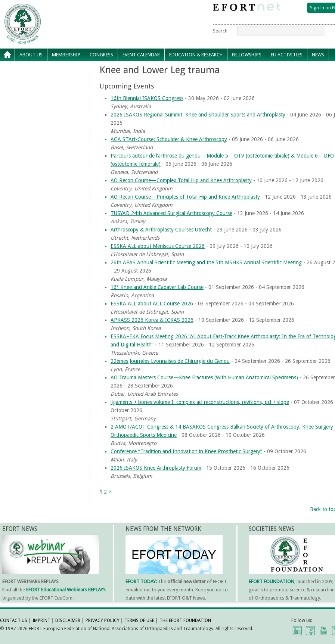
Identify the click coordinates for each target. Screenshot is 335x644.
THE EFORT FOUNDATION (185, 620)
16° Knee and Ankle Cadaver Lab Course (157, 287)
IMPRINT (41, 620)
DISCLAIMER (68, 620)
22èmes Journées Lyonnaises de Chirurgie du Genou (170, 361)
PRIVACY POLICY (103, 620)
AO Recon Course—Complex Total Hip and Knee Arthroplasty (181, 180)
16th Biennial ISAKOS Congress (147, 98)
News (318, 55)
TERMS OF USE (139, 620)
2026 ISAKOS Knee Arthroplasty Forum (156, 468)
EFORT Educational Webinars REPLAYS (66, 590)
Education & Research (196, 55)
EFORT (65, 9)
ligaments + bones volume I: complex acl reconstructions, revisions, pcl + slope (200, 402)
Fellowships (247, 55)
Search (220, 31)
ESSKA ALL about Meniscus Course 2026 (158, 246)
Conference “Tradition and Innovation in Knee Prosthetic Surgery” (186, 451)
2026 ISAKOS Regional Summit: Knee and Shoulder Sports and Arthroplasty (198, 115)
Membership (66, 55)
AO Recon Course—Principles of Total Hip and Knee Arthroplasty (185, 197)
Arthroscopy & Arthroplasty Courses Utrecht (161, 230)
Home (7, 55)
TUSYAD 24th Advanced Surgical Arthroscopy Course (171, 213)
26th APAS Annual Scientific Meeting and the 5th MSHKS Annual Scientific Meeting (206, 262)
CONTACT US (14, 620)
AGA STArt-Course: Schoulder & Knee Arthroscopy (169, 139)
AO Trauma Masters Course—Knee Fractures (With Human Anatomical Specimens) (204, 377)
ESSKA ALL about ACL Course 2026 (152, 304)
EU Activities (287, 55)
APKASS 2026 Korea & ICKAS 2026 (152, 320)
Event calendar (141, 55)
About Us (31, 55)
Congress (101, 55)
